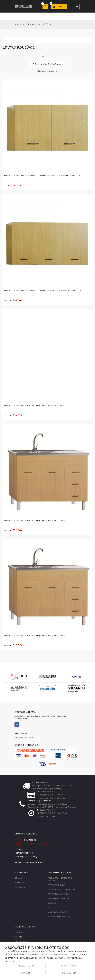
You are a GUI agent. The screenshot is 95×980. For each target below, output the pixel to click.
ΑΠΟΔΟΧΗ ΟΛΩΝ (25, 966)
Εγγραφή (18, 937)
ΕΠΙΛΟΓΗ (25, 973)
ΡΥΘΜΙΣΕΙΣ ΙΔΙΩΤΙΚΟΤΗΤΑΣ (59, 917)
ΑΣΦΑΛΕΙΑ (52, 903)
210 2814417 (43, 844)
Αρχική (18, 24)
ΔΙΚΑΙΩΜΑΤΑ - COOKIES (57, 913)
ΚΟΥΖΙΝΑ (47, 24)
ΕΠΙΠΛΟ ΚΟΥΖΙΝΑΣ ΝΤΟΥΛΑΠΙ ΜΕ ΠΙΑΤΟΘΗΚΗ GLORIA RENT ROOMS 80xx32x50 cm (42, 176)
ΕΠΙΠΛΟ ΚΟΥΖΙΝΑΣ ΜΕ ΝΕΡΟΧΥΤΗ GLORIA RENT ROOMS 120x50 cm (35, 636)
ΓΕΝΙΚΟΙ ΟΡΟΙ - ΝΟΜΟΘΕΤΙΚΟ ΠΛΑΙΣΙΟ (60, 880)
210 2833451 (30, 844)
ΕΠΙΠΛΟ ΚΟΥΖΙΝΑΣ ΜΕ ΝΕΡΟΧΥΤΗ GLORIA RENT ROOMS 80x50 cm (34, 406)
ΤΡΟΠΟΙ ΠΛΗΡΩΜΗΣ (56, 885)
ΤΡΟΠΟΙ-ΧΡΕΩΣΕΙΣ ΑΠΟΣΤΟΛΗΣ (61, 890)
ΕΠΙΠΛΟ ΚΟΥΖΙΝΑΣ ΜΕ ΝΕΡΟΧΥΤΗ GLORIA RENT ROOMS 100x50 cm (35, 521)
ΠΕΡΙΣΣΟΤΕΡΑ (70, 973)
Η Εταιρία (19, 878)
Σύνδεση (18, 933)
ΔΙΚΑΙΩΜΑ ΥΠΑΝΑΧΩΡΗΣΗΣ (59, 899)
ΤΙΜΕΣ (50, 908)
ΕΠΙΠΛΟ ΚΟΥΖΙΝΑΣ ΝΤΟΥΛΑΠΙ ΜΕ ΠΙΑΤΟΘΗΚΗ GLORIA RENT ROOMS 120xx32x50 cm (43, 291)
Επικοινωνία (20, 887)
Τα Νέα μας (19, 883)
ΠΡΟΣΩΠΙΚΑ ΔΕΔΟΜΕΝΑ (58, 894)
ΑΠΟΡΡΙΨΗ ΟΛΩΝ (70, 966)
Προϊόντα (31, 24)
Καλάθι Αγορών (21, 942)
